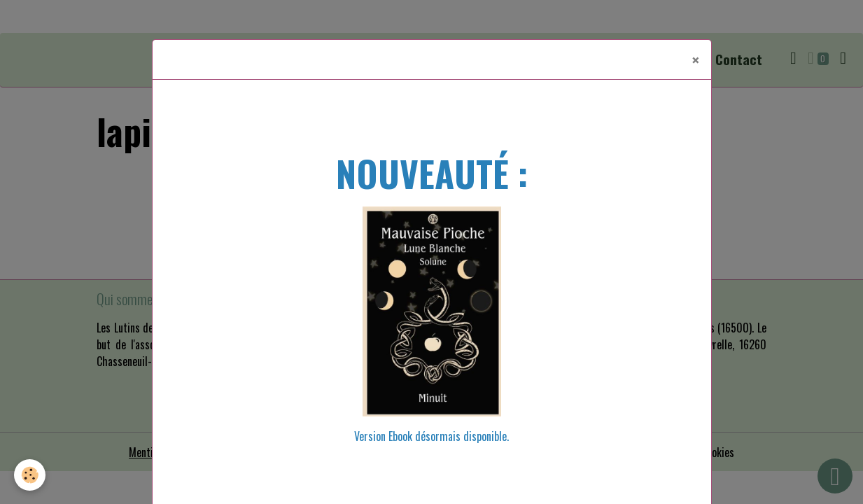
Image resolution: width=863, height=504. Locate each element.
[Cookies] (30, 475)
